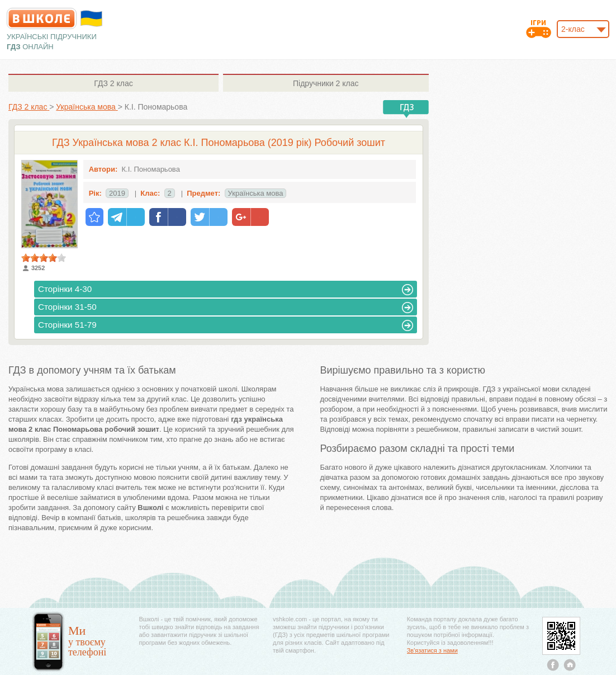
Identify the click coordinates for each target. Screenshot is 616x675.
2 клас (113, 83)
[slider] (44, 258)
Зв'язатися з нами (432, 650)
